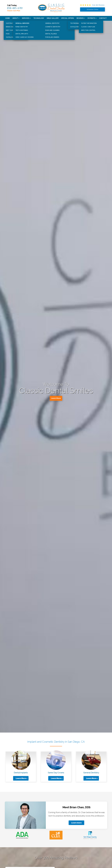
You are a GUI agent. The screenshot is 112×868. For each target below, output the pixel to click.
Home (8, 18)
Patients (91, 18)
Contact (103, 18)
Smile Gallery (53, 18)
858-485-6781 (15, 8)
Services (26, 18)
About (15, 18)
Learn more (76, 823)
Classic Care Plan (14, 11)
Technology (39, 18)
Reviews (80, 18)
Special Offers (68, 18)
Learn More (56, 399)
